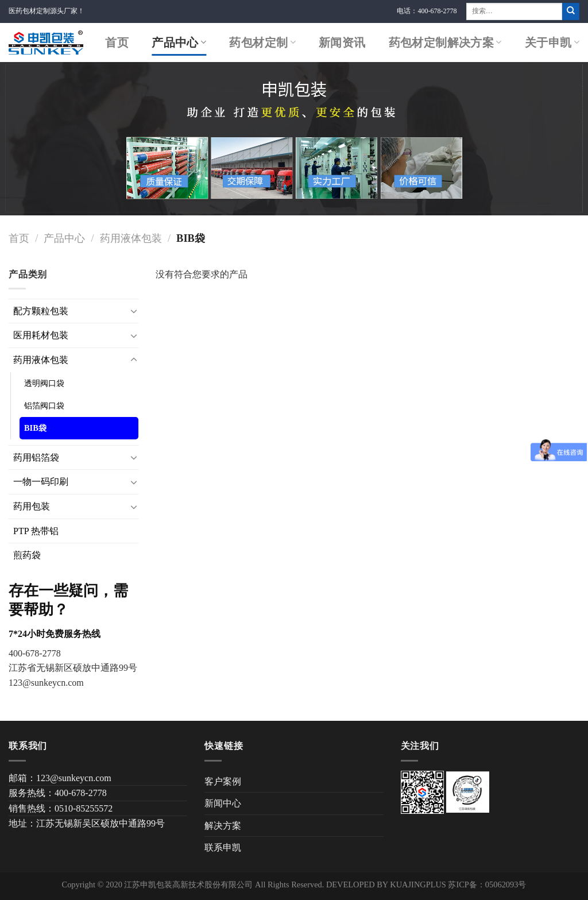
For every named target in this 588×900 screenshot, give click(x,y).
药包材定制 (262, 43)
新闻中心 (223, 803)
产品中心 (179, 43)
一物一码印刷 (41, 482)
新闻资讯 (342, 43)
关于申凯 (552, 43)
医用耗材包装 (41, 335)
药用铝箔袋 (36, 457)
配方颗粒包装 (41, 311)
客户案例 (223, 781)
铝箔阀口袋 (44, 405)
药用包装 (32, 506)
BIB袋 (35, 428)
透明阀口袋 (44, 383)
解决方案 (223, 826)
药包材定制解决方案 (445, 43)
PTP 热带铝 (36, 531)
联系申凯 (223, 847)
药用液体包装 (131, 238)
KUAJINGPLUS (418, 884)
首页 (117, 43)
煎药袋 (27, 555)
